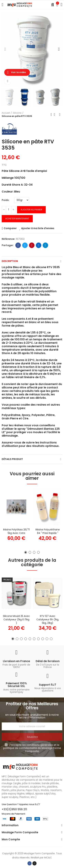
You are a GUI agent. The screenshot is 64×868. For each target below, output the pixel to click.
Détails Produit (12, 459)
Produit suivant (60, 114)
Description (10, 261)
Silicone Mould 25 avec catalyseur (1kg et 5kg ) (16, 619)
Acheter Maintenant (17, 219)
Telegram (45, 245)
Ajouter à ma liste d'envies (38, 228)
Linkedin (39, 245)
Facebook (18, 245)
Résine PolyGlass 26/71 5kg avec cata (16, 531)
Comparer (10, 228)
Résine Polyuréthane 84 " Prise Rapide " (48, 531)
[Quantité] (9, 210)
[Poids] (22, 200)
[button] (5, 49)
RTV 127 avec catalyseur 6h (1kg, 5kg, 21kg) (48, 619)
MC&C (48, 858)
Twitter (25, 245)
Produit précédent (51, 114)
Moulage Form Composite (39, 853)
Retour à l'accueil (55, 114)
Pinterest (32, 245)
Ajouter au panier (31, 210)
